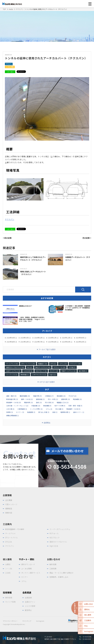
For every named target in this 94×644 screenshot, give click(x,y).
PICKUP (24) (73, 396)
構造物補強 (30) (25, 396)
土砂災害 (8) (10, 409)
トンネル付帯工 (10, 67)
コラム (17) (63, 364)
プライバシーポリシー (10, 621)
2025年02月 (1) (26, 342)
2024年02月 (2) (81, 342)
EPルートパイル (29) (28, 364)
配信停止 (28, 610)
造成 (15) (39, 402)
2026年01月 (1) (53, 338)
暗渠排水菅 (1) (65, 412)
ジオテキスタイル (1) (39, 374)
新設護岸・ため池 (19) (14, 402)
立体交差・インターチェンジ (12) (17, 406)
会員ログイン (30, 602)
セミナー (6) (54, 371)
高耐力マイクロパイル (58, 542)
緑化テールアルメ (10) (43, 367)
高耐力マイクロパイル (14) (15, 367)
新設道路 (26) (61, 396)
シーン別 (9, 569)
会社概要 (9, 500)
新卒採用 (9, 598)
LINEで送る (10, 72)
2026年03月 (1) (26, 338)
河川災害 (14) (49, 402)
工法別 (8, 573)
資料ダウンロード (28, 564)
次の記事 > (87, 238)
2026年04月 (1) (12, 338)
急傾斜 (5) (10, 412)
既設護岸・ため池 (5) (73, 409)
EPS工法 (9, 542)
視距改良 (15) (28, 402)
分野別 (8, 564)
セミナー (25, 577)
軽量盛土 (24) (43, 364)
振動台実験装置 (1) (13, 416)
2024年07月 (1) (39, 342)
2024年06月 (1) (53, 342)
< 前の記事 (7, 238)
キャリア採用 (10, 602)
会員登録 (28, 598)
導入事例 (7, 559)
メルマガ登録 (30, 606)
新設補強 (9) (47, 406)
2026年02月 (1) (39, 338)
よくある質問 (26, 569)
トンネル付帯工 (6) (36, 409)
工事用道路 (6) (22, 409)
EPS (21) (53, 364)
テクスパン (9, 64)
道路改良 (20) (66, 399)
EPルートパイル (11, 538)
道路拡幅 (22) (40, 399)
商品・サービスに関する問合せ (61, 573)
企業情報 (7, 495)
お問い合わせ (54, 559)
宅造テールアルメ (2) (68, 371)
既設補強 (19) (77, 399)
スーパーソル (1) (12, 374)
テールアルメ (10, 533)
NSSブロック (55, 538)
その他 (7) (72, 367)
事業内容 (9, 513)
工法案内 (7, 524)
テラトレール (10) (59, 367)
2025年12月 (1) (67, 338)
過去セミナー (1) (79, 412)
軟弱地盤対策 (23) (12, 399)
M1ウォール (54, 533)
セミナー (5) (20, 412)
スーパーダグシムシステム (60, 529)
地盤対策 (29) (37, 396)
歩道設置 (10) (36, 406)
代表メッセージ (11, 504)
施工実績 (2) (83, 371)
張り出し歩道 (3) (44, 412)
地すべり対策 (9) (60, 406)
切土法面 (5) (59, 409)
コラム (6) (49, 409)
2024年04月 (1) (67, 342)
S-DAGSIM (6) (28, 371)
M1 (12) (30, 367)
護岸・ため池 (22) (27, 399)
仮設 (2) (55, 412)
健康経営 (9, 509)
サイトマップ (27, 621)
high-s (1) (53, 374)
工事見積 (53, 569)
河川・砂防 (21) (53, 399)
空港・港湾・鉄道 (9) (75, 406)
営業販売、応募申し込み (59, 577)
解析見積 (53, 564)
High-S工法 (54, 546)
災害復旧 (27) (49, 396)
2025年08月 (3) (12, 342)
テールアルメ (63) (12, 364)
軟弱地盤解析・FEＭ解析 (15, 529)
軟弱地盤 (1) (25, 374)
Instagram (40, 621)
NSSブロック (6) (41, 371)
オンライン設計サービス (31, 573)
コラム (24, 581)
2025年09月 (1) (81, 338)
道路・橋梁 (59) (11, 396)
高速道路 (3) (31, 412)
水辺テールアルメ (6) (13, 371)
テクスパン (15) (75, 364)
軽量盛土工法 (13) (63, 402)
